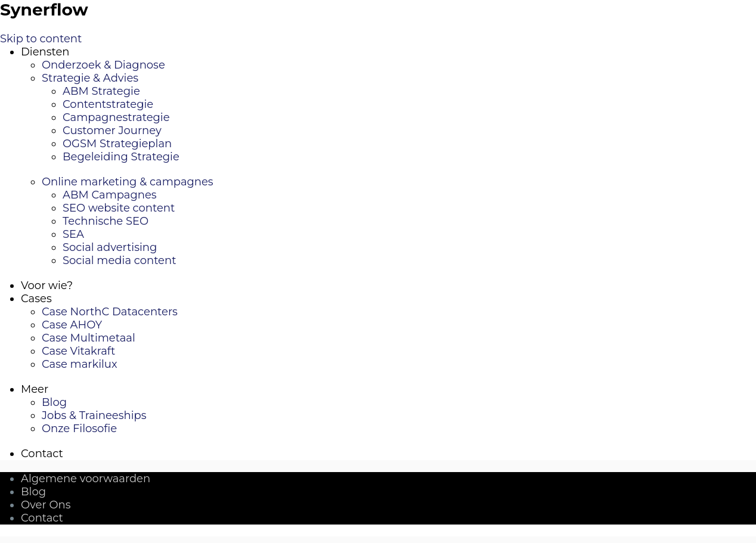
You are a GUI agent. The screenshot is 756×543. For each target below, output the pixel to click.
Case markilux (80, 364)
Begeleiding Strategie (121, 157)
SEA (73, 234)
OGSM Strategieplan (117, 144)
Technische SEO (106, 221)
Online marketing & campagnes (128, 182)
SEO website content (119, 208)
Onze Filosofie (79, 429)
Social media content (119, 260)
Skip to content (41, 39)
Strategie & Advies (90, 78)
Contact (42, 454)
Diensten (45, 52)
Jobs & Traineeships (94, 415)
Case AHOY (72, 325)
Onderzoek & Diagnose (103, 65)
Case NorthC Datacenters (110, 312)
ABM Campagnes (110, 195)
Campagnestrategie (116, 117)
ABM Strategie (101, 91)
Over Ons (46, 505)
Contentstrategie (108, 104)
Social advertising (110, 247)
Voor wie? (47, 286)
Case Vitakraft (78, 351)
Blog (54, 402)
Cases (36, 299)
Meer (35, 389)
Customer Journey (112, 131)
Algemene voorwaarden (86, 479)
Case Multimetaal (89, 338)
